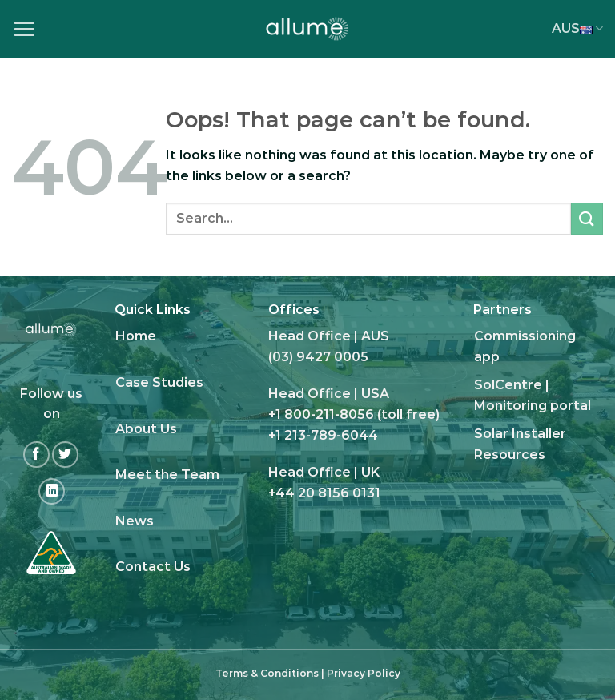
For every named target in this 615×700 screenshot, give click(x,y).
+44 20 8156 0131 (324, 493)
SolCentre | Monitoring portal (533, 395)
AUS (577, 29)
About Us (146, 429)
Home (136, 336)
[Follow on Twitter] (65, 455)
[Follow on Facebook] (36, 455)
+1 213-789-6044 (323, 435)
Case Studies (159, 382)
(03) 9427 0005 (318, 357)
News (135, 521)
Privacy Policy (364, 673)
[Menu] (24, 29)
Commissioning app (525, 346)
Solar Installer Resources (520, 444)
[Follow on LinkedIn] (52, 491)
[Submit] (587, 218)
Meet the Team (167, 475)
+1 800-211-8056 (321, 414)
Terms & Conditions (267, 673)
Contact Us (153, 567)
